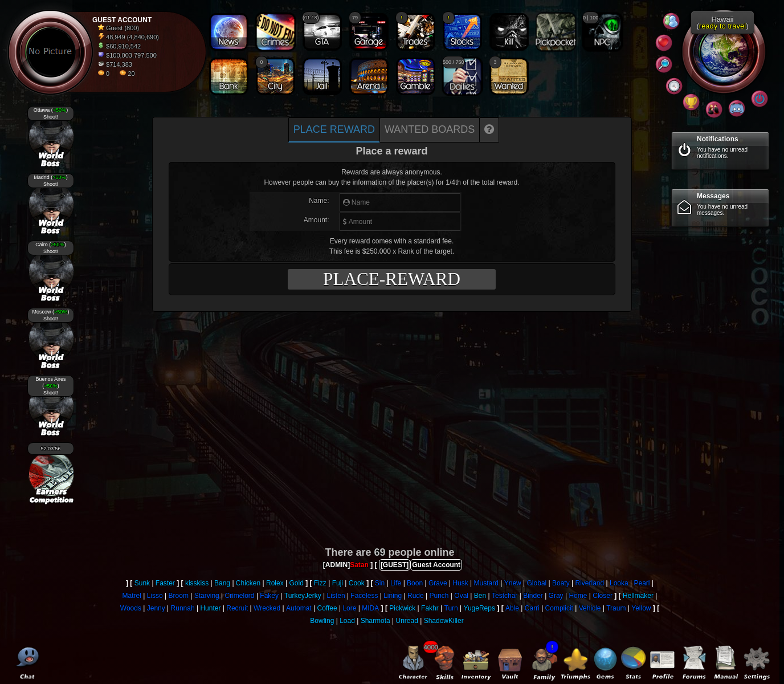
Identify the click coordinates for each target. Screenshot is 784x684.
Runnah (183, 608)
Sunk (142, 583)
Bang (222, 583)
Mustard (486, 583)
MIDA (370, 608)
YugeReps (479, 608)
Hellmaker (638, 596)
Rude (416, 596)
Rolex (275, 583)
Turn (451, 608)
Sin (380, 583)
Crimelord (240, 596)
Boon (415, 583)
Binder (533, 596)
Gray (556, 596)
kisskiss (197, 583)
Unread (407, 621)
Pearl (642, 583)
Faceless (364, 596)
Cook (357, 583)
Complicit (559, 608)
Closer (603, 596)
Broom (179, 596)
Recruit (237, 608)
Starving (207, 596)
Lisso (155, 596)
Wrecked (267, 608)
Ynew (513, 583)
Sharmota (375, 621)
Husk (460, 583)
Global (537, 583)
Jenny (156, 608)
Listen (336, 596)
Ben (480, 596)
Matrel (132, 596)
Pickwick (402, 608)
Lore (349, 608)
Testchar (505, 596)
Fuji (338, 583)
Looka (619, 583)
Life (396, 583)
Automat (299, 608)
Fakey (269, 596)
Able (512, 608)
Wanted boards (430, 129)
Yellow (641, 608)
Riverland (590, 583)
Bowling (322, 621)
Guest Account (436, 565)
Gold (296, 583)
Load (347, 621)
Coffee (327, 608)
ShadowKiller (444, 621)
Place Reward (334, 129)
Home (578, 596)
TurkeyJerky (303, 596)
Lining (393, 596)
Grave (438, 583)
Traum (616, 608)
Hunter (210, 608)
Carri (532, 608)
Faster (165, 583)
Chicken (248, 583)
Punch (439, 596)
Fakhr (430, 608)
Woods (131, 608)
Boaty (561, 583)
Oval (461, 596)
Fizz (320, 583)
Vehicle (590, 608)
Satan (359, 565)
